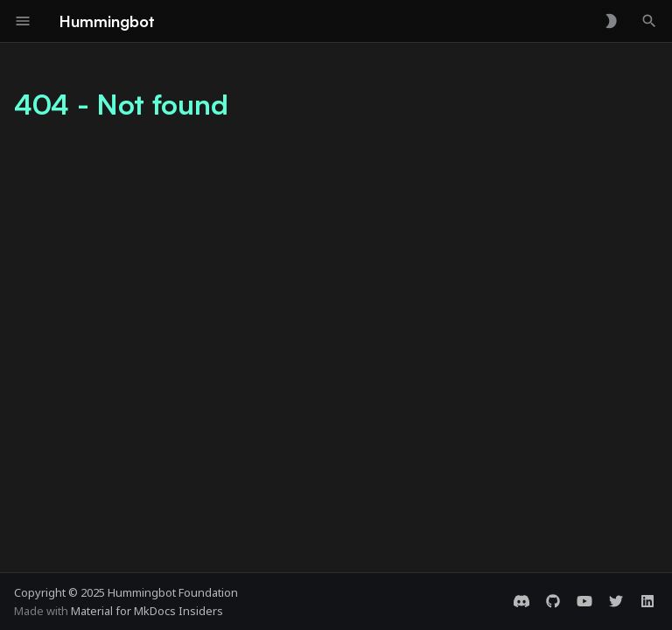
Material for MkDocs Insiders (147, 611)
